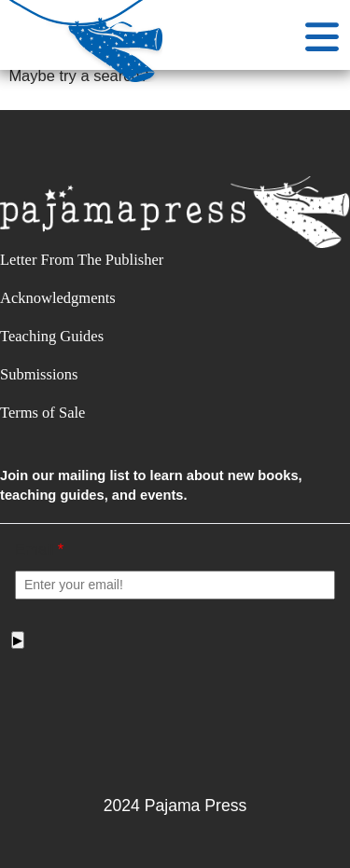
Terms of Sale (42, 413)
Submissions (39, 374)
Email (39, 549)
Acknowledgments (58, 298)
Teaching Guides (52, 336)
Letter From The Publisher (82, 260)
